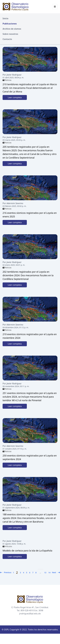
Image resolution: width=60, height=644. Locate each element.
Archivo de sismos (12, 29)
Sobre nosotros (10, 34)
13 (45, 573)
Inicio (5, 18)
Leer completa (15, 97)
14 (49, 573)
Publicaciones (10, 24)
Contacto (7, 39)
